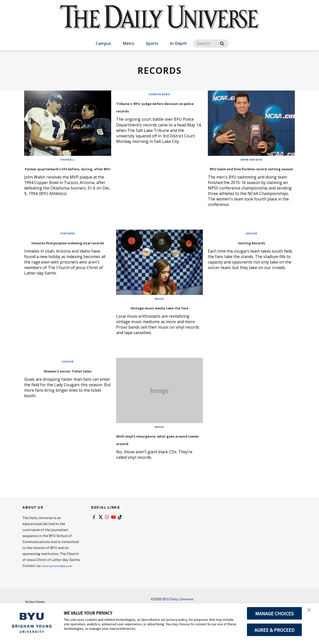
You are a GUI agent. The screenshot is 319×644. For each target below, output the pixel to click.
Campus (103, 43)
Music (159, 306)
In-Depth (178, 43)
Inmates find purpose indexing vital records (56, 253)
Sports (152, 43)
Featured (68, 241)
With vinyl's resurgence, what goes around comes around (153, 458)
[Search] (211, 44)
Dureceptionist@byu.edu (42, 594)
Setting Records (251, 249)
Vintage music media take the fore (154, 318)
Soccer (251, 241)
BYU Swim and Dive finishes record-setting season (248, 172)
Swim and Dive (251, 159)
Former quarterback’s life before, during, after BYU (62, 172)
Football (68, 159)
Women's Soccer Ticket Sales (68, 385)
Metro (128, 43)
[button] (311, 612)
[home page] (159, 22)
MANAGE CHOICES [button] (275, 613)
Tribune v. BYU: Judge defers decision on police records (158, 106)
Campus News (159, 94)
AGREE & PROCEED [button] (275, 630)
